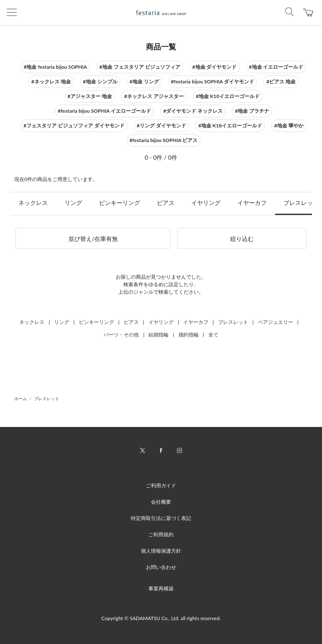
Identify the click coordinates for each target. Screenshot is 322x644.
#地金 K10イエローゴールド (228, 96)
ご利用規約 (161, 534)
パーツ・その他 (121, 335)
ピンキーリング (119, 203)
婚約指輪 (189, 335)
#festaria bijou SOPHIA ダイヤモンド (213, 81)
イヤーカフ (252, 203)
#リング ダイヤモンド (161, 125)
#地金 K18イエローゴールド (230, 125)
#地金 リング (144, 81)
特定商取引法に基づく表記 (161, 518)
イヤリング (206, 203)
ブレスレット (233, 322)
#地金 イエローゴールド (276, 67)
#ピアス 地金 (281, 81)
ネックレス (33, 203)
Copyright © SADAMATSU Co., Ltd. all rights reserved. (161, 618)
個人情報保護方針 (161, 551)
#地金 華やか (289, 125)
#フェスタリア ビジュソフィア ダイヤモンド (74, 125)
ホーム (21, 398)
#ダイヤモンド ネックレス (193, 111)
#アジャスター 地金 (90, 96)
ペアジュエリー (275, 322)
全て (213, 335)
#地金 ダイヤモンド (215, 67)
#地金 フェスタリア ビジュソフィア (140, 67)
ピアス (166, 203)
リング (73, 203)
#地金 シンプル (100, 81)
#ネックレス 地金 (51, 81)
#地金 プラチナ (252, 111)
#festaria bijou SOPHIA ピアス (164, 140)
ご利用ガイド (161, 485)
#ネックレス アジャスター (154, 96)
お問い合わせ (161, 567)
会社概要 (161, 502)
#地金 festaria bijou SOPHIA (56, 67)
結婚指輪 (158, 335)
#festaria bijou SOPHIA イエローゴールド (105, 111)
